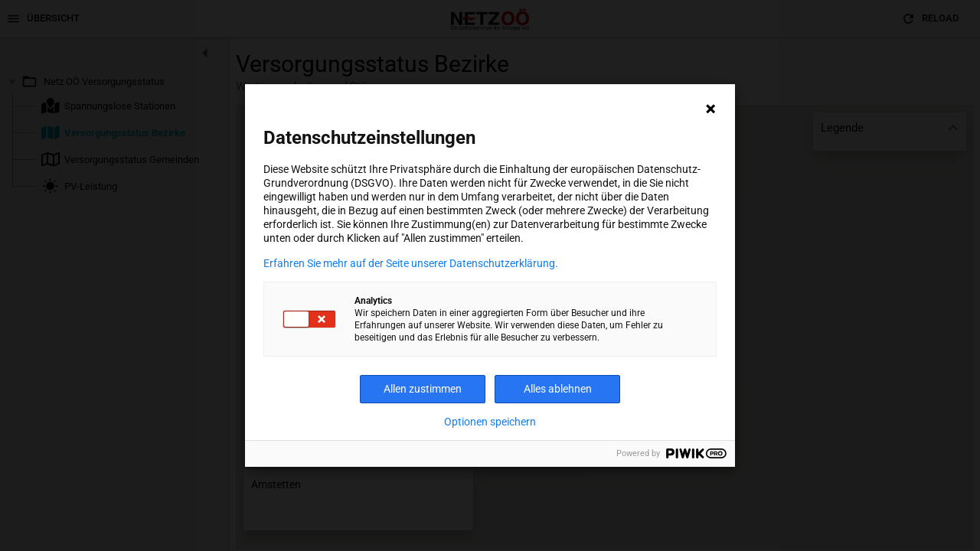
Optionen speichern (490, 422)
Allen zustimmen (423, 389)
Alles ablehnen (558, 389)
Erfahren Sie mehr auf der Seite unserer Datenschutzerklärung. (411, 263)
